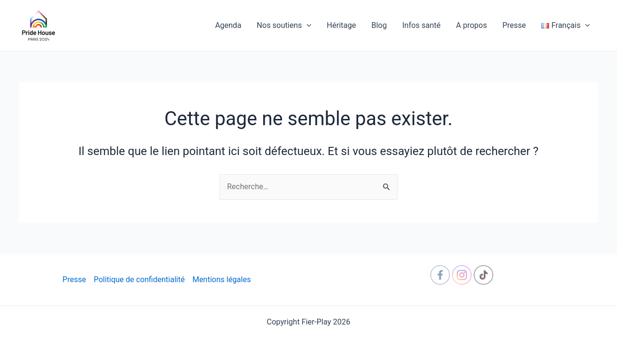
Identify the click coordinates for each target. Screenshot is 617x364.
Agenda (228, 25)
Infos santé (421, 25)
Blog (379, 25)
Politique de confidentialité (139, 279)
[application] (307, 26)
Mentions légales (221, 279)
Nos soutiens (284, 26)
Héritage (342, 25)
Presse (514, 25)
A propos (471, 25)
